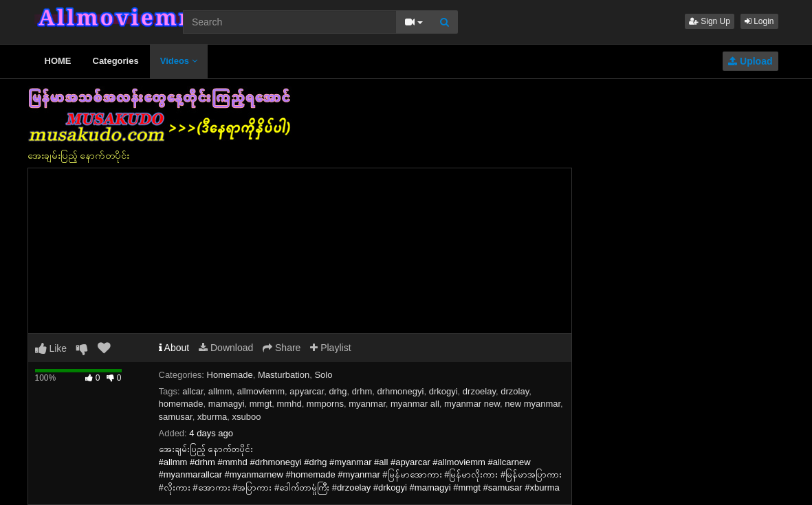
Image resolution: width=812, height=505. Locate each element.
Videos (179, 61)
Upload (750, 61)
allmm (220, 391)
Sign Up (710, 21)
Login (759, 21)
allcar (193, 391)
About (174, 348)
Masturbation (284, 375)
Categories (116, 61)
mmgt (261, 404)
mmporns (325, 404)
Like (51, 348)
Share (282, 348)
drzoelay (479, 391)
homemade (181, 404)
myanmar (367, 404)
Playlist (330, 348)
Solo (323, 375)
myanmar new (472, 404)
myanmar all (415, 404)
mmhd (289, 404)
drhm (362, 391)
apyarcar (307, 391)
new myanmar (533, 404)
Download (226, 348)
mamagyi (227, 404)
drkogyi (443, 391)
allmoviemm (261, 391)
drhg (338, 391)
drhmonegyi (401, 391)
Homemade (230, 375)
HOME (58, 61)
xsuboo (246, 417)
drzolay (515, 391)
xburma (212, 417)
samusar (176, 417)
